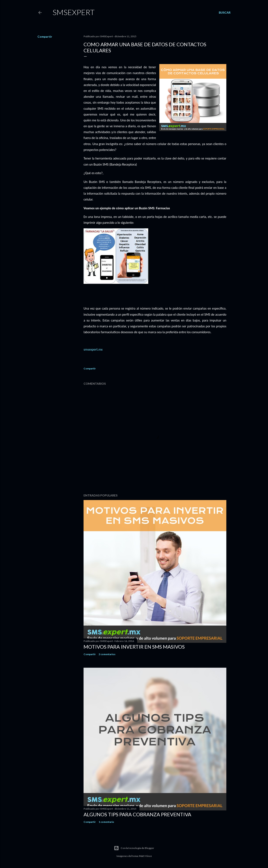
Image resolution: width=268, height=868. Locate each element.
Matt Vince (145, 856)
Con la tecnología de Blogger (134, 848)
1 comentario (106, 822)
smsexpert (74, 12)
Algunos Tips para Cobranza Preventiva (137, 814)
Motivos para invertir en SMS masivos (134, 647)
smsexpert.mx (93, 349)
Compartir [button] (45, 37)
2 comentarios (107, 654)
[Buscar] (225, 13)
